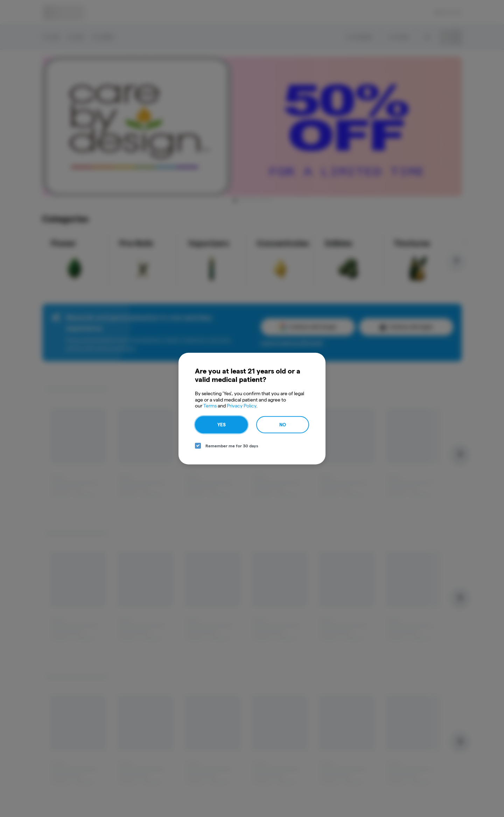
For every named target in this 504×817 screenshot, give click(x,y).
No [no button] (283, 424)
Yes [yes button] (222, 424)
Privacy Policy (241, 406)
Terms (210, 406)
